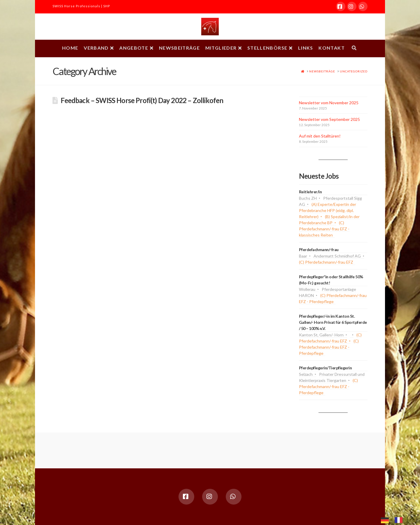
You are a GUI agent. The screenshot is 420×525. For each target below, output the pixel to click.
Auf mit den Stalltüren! (320, 136)
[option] (400, 520)
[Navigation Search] (354, 48)
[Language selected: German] (395, 519)
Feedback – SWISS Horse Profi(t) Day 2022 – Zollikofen (142, 100)
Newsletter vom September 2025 (329, 119)
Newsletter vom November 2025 (329, 103)
